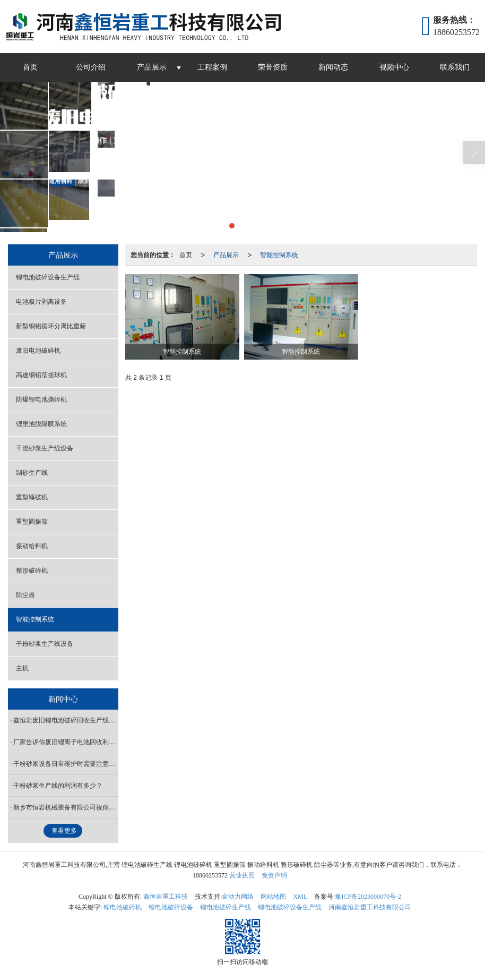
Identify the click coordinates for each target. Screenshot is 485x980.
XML (300, 897)
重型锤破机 (32, 497)
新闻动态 (333, 67)
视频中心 (394, 67)
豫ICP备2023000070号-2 (368, 897)
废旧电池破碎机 (38, 351)
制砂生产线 (32, 473)
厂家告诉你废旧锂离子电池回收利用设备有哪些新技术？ (66, 742)
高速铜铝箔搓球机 (41, 375)
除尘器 (25, 595)
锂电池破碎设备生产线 (48, 277)
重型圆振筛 (32, 522)
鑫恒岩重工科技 (166, 897)
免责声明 (274, 875)
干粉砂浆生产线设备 (45, 644)
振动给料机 (32, 546)
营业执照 (242, 875)
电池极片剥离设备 (41, 302)
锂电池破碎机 (123, 907)
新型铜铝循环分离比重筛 (51, 326)
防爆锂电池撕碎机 (41, 399)
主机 (22, 668)
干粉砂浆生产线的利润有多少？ (58, 786)
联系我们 (455, 67)
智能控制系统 (279, 255)
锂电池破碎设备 (171, 907)
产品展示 (152, 67)
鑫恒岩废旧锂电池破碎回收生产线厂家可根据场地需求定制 (66, 720)
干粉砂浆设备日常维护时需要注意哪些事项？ (66, 764)
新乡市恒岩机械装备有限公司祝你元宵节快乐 (66, 807)
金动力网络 (238, 897)
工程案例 (212, 67)
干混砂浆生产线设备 (45, 448)
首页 (30, 67)
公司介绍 (91, 67)
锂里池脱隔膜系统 (41, 424)
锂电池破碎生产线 (226, 907)
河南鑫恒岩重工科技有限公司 (370, 907)
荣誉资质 (273, 67)
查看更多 (64, 831)
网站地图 (273, 897)
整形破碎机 (32, 570)
